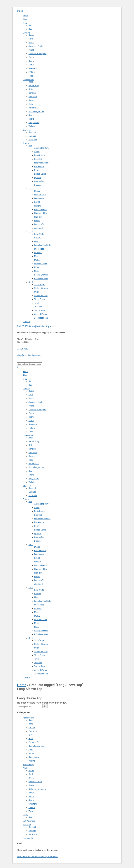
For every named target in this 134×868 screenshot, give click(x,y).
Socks (31, 119)
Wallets (32, 126)
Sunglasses (34, 123)
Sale (30, 29)
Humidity (38, 217)
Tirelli (37, 303)
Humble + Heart (41, 213)
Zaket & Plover (41, 314)
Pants (31, 57)
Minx (36, 256)
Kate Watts (39, 234)
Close (20, 11)
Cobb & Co (39, 181)
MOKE (37, 260)
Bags (31, 82)
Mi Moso (38, 253)
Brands (26, 143)
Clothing (27, 33)
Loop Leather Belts (43, 245)
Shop (25, 23)
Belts (31, 89)
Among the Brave (42, 148)
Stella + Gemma (41, 288)
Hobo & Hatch (40, 210)
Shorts (31, 61)
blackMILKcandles (42, 163)
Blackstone (39, 166)
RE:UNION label (41, 279)
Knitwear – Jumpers (37, 54)
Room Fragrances (36, 111)
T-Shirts (32, 72)
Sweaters (33, 68)
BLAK (37, 170)
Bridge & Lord (40, 174)
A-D (30, 146)
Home (26, 16)
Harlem (37, 206)
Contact (26, 322)
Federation (39, 198)
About (25, 19)
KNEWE (38, 238)
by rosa (37, 178)
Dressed (38, 185)
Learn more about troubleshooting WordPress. (38, 857)
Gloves (32, 100)
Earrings (32, 136)
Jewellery (27, 130)
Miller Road (39, 249)
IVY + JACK (39, 224)
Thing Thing (39, 299)
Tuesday (38, 307)
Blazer (31, 35)
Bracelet (32, 132)
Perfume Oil (34, 108)
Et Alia (37, 191)
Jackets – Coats (36, 46)
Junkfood (38, 228)
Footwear (33, 97)
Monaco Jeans (41, 264)
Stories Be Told (41, 296)
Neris (37, 271)
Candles (32, 93)
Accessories (28, 80)
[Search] (45, 706)
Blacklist (38, 159)
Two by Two (39, 310)
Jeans (31, 50)
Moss (37, 267)
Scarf (31, 115)
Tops (31, 76)
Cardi (31, 39)
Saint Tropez (40, 284)
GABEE (37, 202)
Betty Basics (40, 155)
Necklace (33, 140)
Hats (31, 104)
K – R (31, 232)
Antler (37, 152)
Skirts (31, 65)
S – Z (31, 282)
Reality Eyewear (41, 275)
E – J (31, 189)
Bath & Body (34, 86)
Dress (31, 42)
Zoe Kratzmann (41, 318)
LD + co (38, 241)
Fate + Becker (40, 195)
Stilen (37, 292)
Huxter (37, 221)
